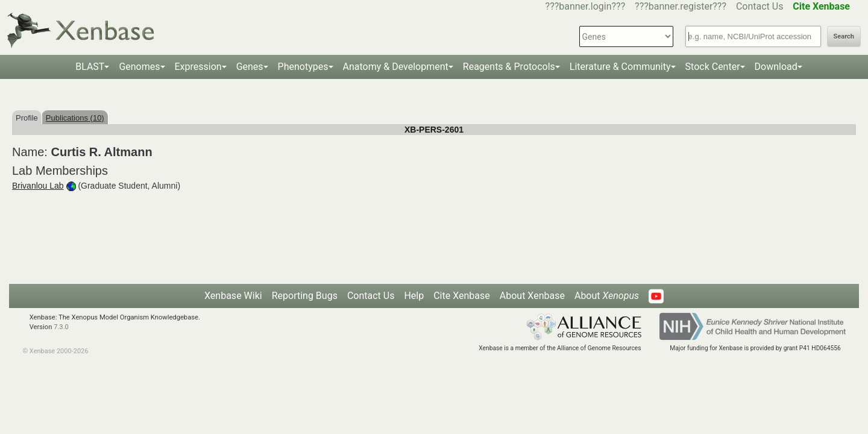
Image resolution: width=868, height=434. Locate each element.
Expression (198, 67)
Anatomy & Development (396, 67)
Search (844, 36)
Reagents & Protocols (509, 67)
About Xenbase (532, 296)
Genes (250, 67)
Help (414, 296)
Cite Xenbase (462, 296)
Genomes (139, 67)
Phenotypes (303, 67)
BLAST (90, 67)
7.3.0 (61, 327)
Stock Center (713, 67)
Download (776, 67)
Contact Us (760, 6)
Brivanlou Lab (38, 186)
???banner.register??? (681, 6)
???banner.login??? (586, 6)
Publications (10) (75, 118)
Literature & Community (620, 67)
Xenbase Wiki (233, 296)
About (607, 296)
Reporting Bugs (305, 296)
